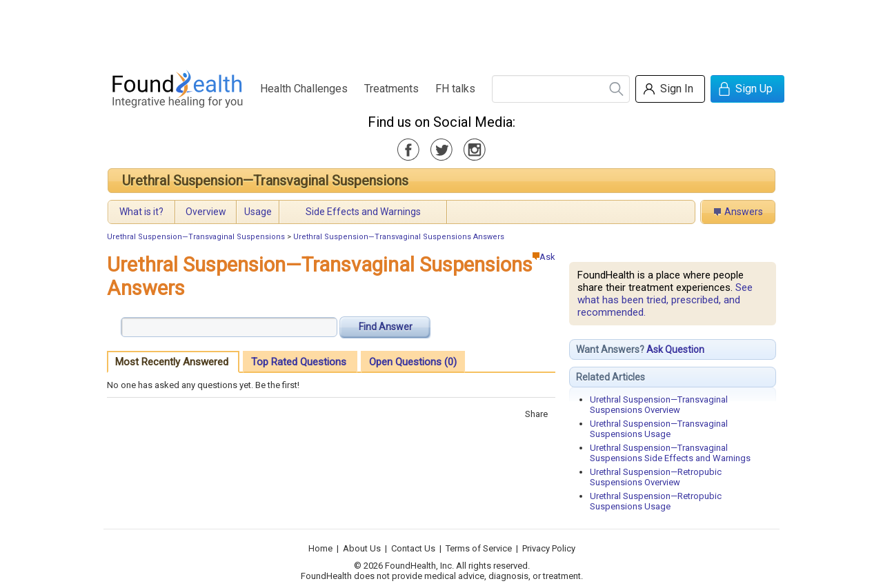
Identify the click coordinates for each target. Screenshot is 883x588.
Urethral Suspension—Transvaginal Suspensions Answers (399, 237)
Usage (258, 212)
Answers (744, 212)
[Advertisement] (441, 31)
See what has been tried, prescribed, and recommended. (665, 300)
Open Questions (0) (413, 362)
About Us (362, 548)
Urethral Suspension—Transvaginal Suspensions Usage (659, 429)
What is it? (141, 212)
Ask (544, 257)
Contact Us (413, 548)
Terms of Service (479, 548)
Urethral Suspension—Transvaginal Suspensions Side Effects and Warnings (670, 453)
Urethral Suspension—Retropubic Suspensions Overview (656, 477)
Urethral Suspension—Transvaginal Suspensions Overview (659, 405)
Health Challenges (304, 89)
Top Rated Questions (299, 362)
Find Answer (386, 327)
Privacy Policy (549, 548)
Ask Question (675, 349)
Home (320, 548)
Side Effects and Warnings (363, 212)
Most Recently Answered (172, 362)
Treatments (391, 89)
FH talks (455, 89)
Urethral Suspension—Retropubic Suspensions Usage (656, 501)
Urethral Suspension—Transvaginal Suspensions (265, 181)
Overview (206, 212)
